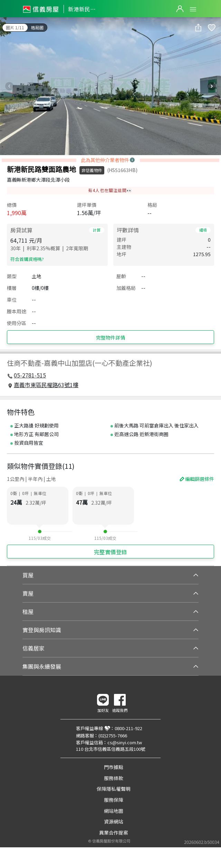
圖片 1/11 (15, 27)
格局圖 (37, 27)
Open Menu (193, 9)
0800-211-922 (128, 728)
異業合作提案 (114, 832)
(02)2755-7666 (113, 735)
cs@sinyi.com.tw (125, 742)
